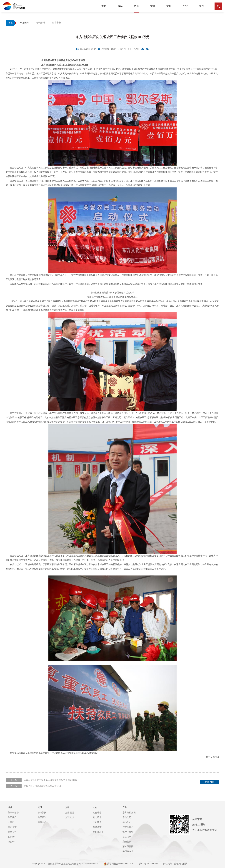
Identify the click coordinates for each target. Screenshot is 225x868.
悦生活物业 (128, 832)
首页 (104, 6)
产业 (185, 6)
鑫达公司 (127, 822)
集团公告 (12, 832)
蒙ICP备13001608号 (148, 864)
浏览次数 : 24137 (109, 49)
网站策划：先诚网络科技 (175, 864)
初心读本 (97, 817)
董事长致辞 (13, 813)
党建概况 (70, 813)
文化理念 (97, 813)
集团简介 (12, 817)
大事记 (11, 822)
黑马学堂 (97, 827)
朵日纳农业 (128, 851)
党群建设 (70, 817)
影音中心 (42, 822)
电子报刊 (42, 817)
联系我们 (12, 837)
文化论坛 (97, 822)
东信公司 (127, 817)
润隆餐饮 (127, 842)
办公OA (12, 842)
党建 (153, 6)
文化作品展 (98, 832)
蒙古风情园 (128, 847)
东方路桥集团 (129, 813)
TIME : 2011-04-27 (88, 49)
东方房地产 (128, 827)
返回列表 (210, 782)
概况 (120, 6)
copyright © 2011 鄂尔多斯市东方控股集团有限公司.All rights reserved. (65, 864)
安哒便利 (127, 837)
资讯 (136, 8)
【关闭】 (136, 49)
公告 (201, 6)
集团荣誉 (12, 827)
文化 (169, 6)
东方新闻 (42, 813)
